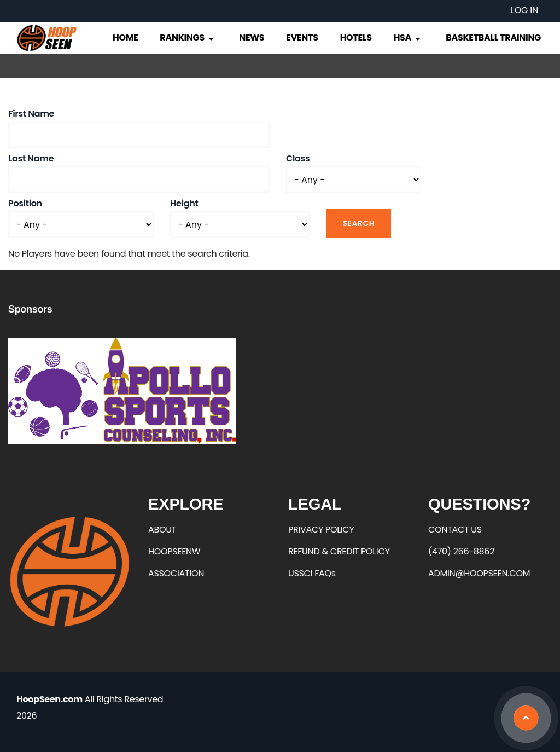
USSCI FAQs (312, 573)
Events (302, 37)
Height (184, 203)
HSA (408, 37)
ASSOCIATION (176, 573)
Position (25, 203)
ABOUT (162, 530)
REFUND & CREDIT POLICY (339, 551)
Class (298, 158)
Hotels (356, 37)
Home (125, 37)
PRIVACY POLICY (321, 530)
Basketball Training (493, 37)
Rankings (187, 37)
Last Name (31, 158)
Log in (524, 10)
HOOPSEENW (174, 551)
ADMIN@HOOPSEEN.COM (479, 573)
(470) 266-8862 (461, 551)
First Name (31, 114)
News (252, 37)
